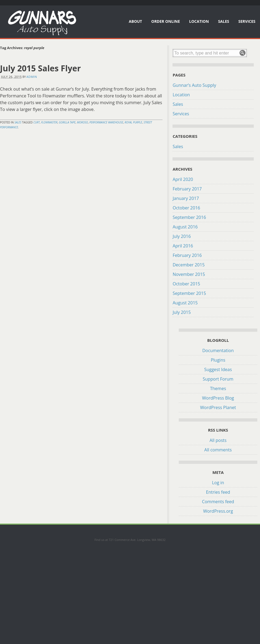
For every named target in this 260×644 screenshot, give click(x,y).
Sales (224, 21)
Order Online (165, 21)
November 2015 (189, 274)
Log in (218, 483)
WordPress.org (218, 511)
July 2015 (182, 312)
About (136, 21)
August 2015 (185, 303)
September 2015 (189, 293)
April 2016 (183, 246)
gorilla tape (67, 122)
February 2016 (187, 255)
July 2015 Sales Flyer (40, 68)
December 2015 (188, 265)
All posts (218, 440)
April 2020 (183, 179)
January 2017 (186, 198)
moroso (82, 122)
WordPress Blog (218, 398)
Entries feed (218, 492)
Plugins (218, 360)
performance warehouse (106, 122)
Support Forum (218, 379)
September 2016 (189, 217)
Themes (218, 388)
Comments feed (218, 502)
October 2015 (186, 284)
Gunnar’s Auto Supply (194, 85)
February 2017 (187, 189)
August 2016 (185, 227)
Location (199, 21)
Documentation (218, 350)
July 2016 (182, 236)
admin (32, 77)
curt (36, 122)
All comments (218, 450)
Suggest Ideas (218, 369)
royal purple (133, 122)
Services (247, 21)
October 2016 (186, 208)
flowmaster (49, 122)
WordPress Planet (218, 407)
